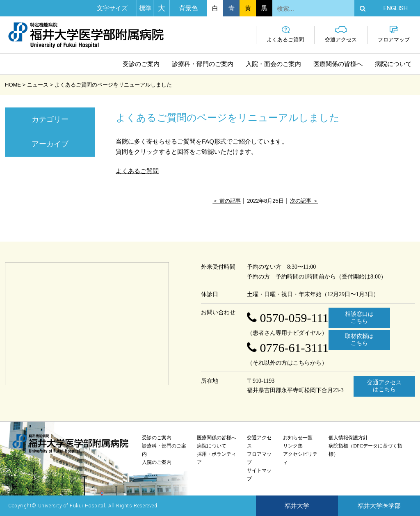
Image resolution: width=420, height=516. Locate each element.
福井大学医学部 (379, 506)
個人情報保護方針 (348, 438)
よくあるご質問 (285, 34)
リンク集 (293, 446)
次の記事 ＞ (304, 201)
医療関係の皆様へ (338, 64)
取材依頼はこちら (359, 340)
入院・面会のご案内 (273, 64)
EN (396, 8)
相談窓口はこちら (359, 317)
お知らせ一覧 (298, 438)
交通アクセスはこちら (384, 386)
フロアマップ (394, 34)
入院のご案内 (157, 462)
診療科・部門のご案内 (203, 64)
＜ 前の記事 (227, 201)
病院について (393, 64)
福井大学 (297, 506)
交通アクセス (341, 34)
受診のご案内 (141, 64)
